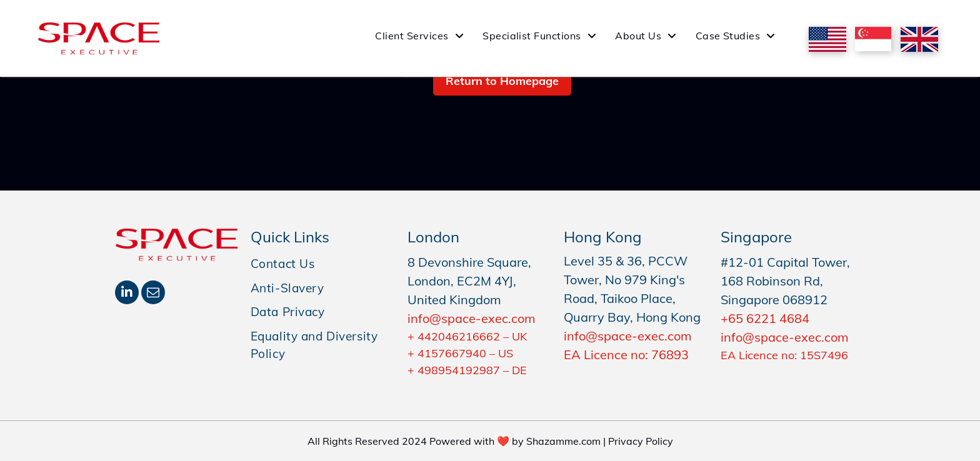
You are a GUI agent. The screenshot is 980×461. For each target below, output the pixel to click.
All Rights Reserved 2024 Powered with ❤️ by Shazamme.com (454, 441)
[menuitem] (419, 36)
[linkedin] (127, 294)
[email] (153, 294)
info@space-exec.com (472, 318)
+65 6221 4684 (765, 318)
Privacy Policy (641, 441)
